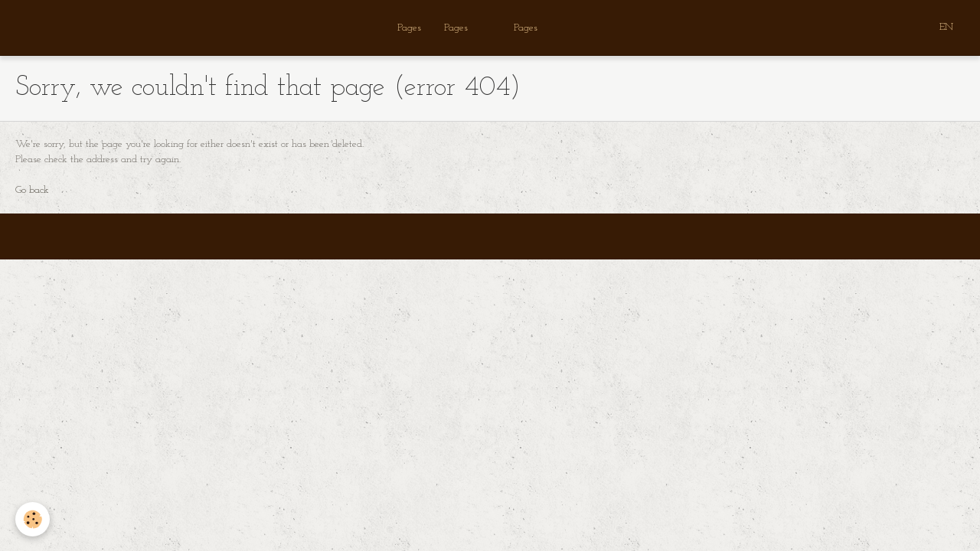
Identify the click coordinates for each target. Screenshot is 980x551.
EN (946, 27)
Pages (409, 28)
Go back (32, 190)
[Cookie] (33, 519)
